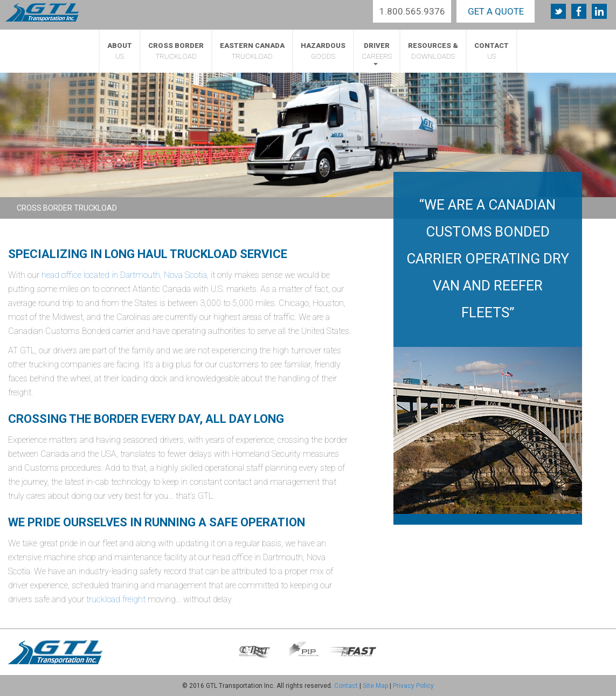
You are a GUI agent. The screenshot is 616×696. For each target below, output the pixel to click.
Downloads (433, 51)
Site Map (375, 686)
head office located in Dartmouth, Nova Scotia (124, 275)
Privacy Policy (413, 686)
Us (120, 51)
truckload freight (116, 599)
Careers (377, 53)
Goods (323, 51)
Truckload (176, 51)
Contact (346, 686)
